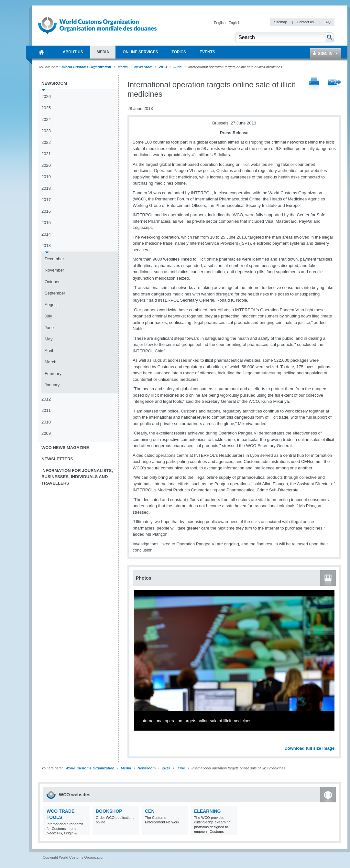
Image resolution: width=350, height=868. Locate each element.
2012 (46, 399)
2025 (46, 108)
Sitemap (281, 22)
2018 (46, 188)
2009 (46, 433)
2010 (46, 422)
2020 (46, 165)
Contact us (306, 22)
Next (333, 741)
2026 (46, 96)
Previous (139, 741)
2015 (46, 223)
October (52, 282)
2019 (46, 177)
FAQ (327, 22)
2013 (163, 67)
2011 (46, 410)
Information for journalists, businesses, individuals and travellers (77, 477)
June (178, 67)
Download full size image (309, 748)
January (52, 385)
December (54, 259)
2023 (46, 131)
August (51, 305)
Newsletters (57, 459)
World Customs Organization (87, 67)
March (50, 362)
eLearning (207, 811)
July (48, 316)
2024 (46, 119)
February (53, 374)
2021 (46, 154)
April (49, 351)
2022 (46, 142)
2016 (46, 211)
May (49, 339)
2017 (46, 200)
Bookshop (109, 811)
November (54, 270)
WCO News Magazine (65, 448)
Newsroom (143, 67)
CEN (150, 811)
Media (123, 67)
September (55, 293)
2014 (46, 234)
